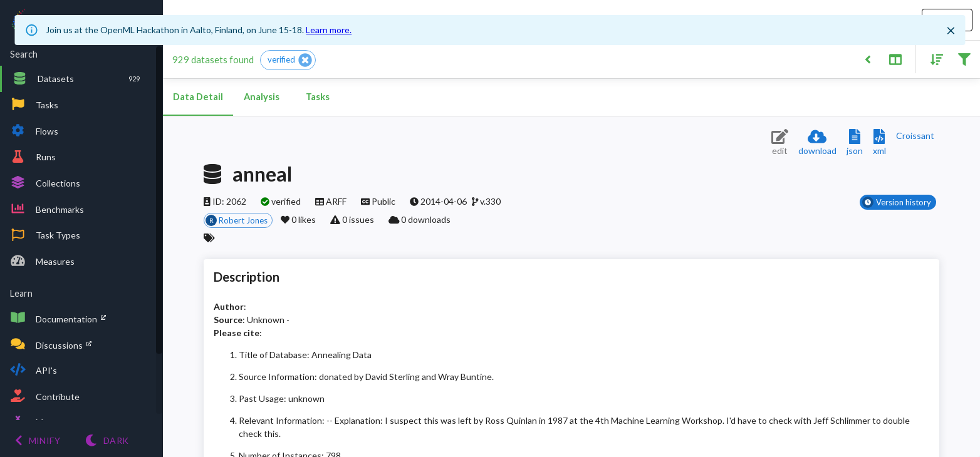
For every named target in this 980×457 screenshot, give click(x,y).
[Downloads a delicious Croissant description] (915, 136)
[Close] (951, 31)
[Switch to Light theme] (107, 440)
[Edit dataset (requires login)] (780, 143)
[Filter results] (964, 59)
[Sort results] (933, 59)
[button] (288, 60)
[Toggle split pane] (895, 59)
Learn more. (329, 30)
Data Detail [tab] (198, 97)
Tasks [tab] (318, 97)
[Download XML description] (879, 143)
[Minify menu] (38, 440)
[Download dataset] (817, 143)
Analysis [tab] (261, 97)
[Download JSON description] (855, 143)
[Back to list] (868, 59)
